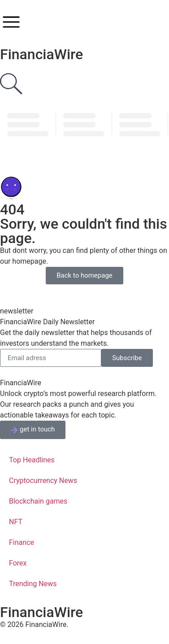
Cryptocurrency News (43, 481)
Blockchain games (38, 501)
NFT (16, 522)
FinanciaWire (41, 54)
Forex (18, 563)
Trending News (33, 584)
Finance (22, 542)
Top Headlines (32, 460)
